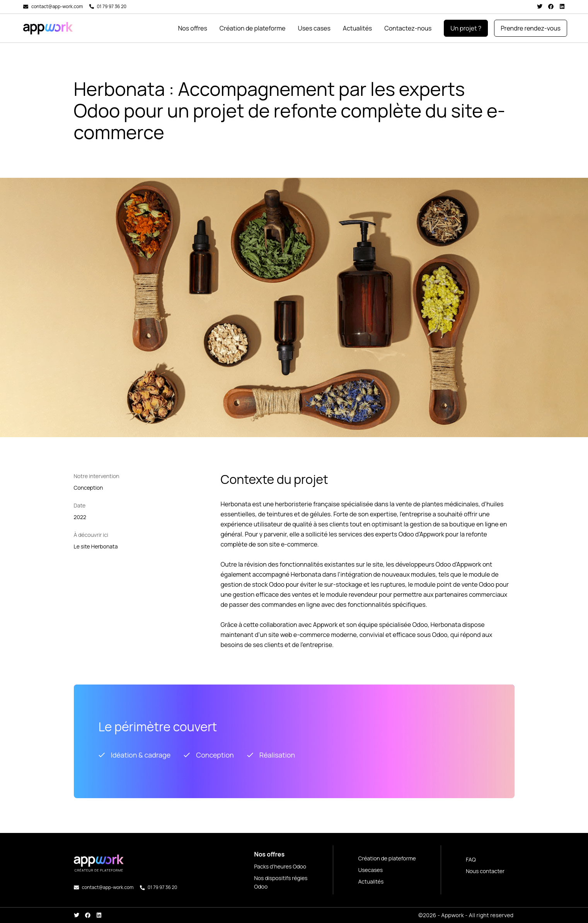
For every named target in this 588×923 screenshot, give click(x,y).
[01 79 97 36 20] (92, 7)
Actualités (357, 28)
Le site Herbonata (96, 546)
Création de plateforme (253, 28)
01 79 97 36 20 (112, 6)
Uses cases (314, 28)
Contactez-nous (408, 28)
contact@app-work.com (57, 6)
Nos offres (192, 28)
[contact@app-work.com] (26, 7)
